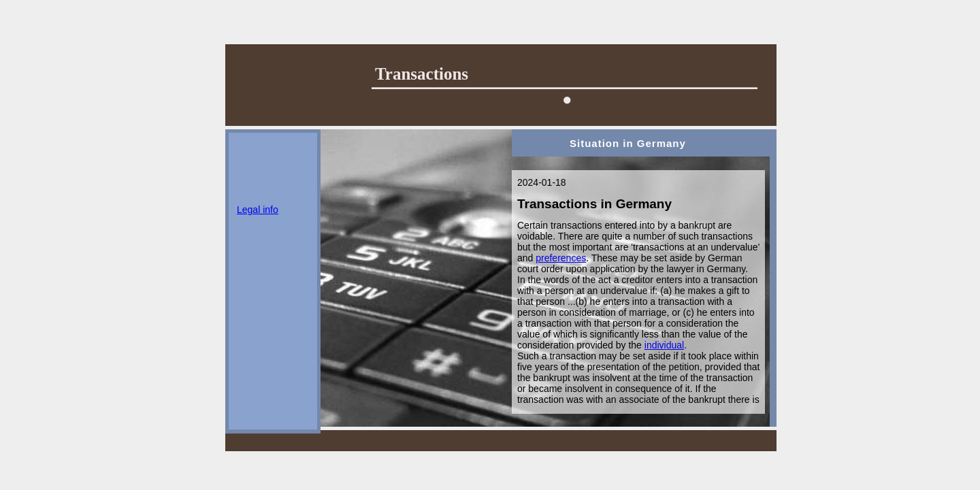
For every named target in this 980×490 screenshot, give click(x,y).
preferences (561, 258)
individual (664, 345)
